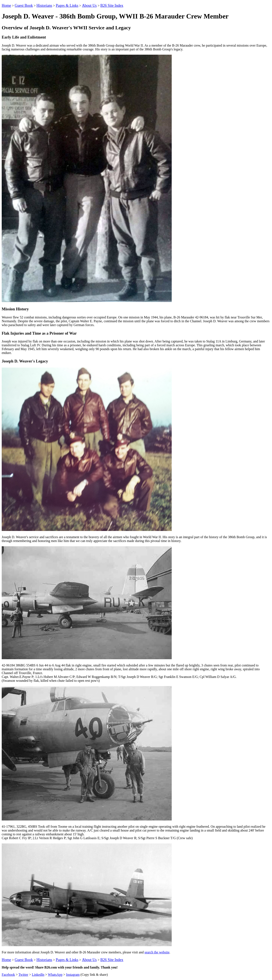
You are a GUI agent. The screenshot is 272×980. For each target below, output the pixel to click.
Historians (44, 6)
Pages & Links (67, 6)
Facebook (8, 975)
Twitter (23, 975)
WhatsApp (55, 975)
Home (6, 6)
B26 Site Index (112, 6)
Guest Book (24, 6)
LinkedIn (38, 975)
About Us (89, 6)
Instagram (73, 975)
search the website (157, 952)
